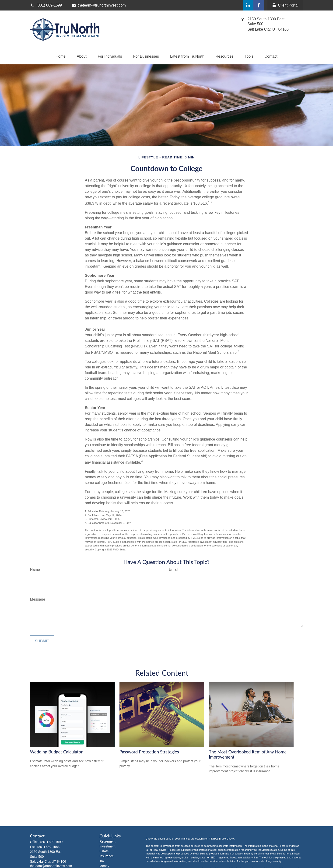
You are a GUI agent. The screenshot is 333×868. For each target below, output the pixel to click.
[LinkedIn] (248, 5)
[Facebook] (259, 5)
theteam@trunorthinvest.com (98, 5)
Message (38, 599)
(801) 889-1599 (52, 842)
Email (174, 569)
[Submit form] (42, 641)
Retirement (107, 841)
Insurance (107, 856)
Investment (107, 846)
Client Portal (285, 5)
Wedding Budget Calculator (56, 752)
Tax (102, 861)
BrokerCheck (227, 839)
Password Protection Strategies (149, 752)
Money (104, 866)
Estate (104, 851)
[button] (61, 56)
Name (35, 569)
